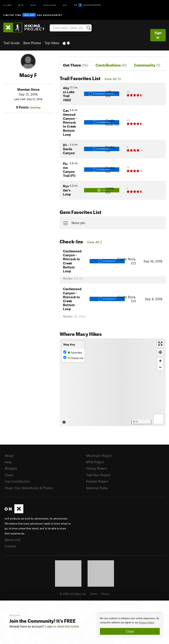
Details (35, 107)
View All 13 (113, 79)
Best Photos (32, 43)
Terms (94, 594)
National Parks (97, 488)
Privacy (105, 594)
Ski (65, 5)
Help (8, 462)
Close (130, 631)
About (9, 456)
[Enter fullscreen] (160, 344)
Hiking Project (96, 468)
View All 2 (95, 242)
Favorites (73, 352)
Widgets (11, 468)
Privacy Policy (146, 623)
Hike (33, 5)
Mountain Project (99, 456)
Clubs (9, 475)
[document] (130, 626)
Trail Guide (12, 43)
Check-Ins (73, 358)
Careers (10, 546)
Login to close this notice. (62, 626)
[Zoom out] (160, 367)
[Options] (159, 419)
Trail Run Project (98, 475)
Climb (7, 5)
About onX (13, 540)
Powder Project (97, 481)
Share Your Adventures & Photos (29, 488)
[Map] (113, 382)
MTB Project (95, 462)
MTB (21, 5)
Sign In (158, 35)
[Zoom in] (160, 361)
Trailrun (50, 5)
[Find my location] (160, 352)
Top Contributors (17, 481)
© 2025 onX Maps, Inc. (73, 594)
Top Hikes (52, 43)
